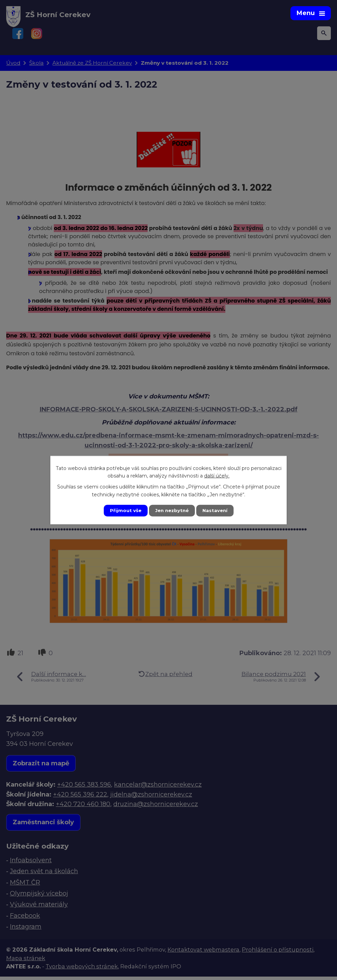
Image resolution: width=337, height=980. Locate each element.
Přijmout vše (124, 510)
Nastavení (216, 510)
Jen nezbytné (172, 510)
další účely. (217, 475)
